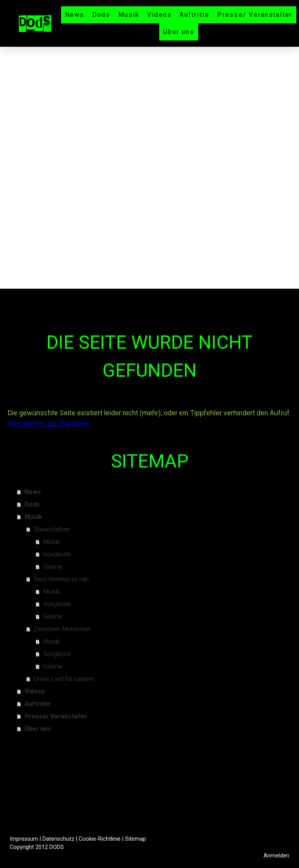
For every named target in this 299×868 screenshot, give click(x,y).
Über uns (179, 32)
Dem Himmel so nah (61, 579)
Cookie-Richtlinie (100, 839)
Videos (159, 15)
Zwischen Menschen (62, 629)
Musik (129, 15)
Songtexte (57, 554)
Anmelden (276, 856)
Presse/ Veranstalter (255, 15)
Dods (101, 15)
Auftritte (194, 15)
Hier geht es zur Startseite (48, 423)
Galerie (53, 567)
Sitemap (135, 839)
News (75, 15)
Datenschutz (58, 839)
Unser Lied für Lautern (64, 679)
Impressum (24, 839)
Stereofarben (52, 529)
